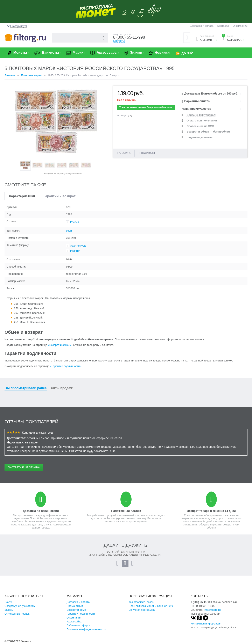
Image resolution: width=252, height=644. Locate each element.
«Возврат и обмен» (60, 345)
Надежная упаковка (199, 137)
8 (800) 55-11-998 (129, 37)
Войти (8, 602)
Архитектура (78, 246)
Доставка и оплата (202, 26)
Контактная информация (206, 624)
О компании (240, 26)
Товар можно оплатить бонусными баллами (145, 107)
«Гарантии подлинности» (66, 366)
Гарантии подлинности (81, 614)
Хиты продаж (62, 388)
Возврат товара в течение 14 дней (211, 511)
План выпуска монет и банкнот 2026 (151, 606)
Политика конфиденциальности (86, 629)
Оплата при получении (202, 121)
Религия (75, 251)
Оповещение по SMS (200, 126)
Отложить (125, 153)
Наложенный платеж (126, 511)
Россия (75, 222)
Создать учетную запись (20, 606)
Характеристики (22, 196)
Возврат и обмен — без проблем (208, 132)
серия (70, 231)
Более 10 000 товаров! (201, 115)
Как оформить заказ (141, 602)
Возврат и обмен (77, 610)
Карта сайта (74, 621)
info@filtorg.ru (212, 610)
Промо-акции (75, 606)
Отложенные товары (17, 614)
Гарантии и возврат (59, 196)
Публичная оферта (78, 625)
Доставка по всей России (41, 511)
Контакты (223, 26)
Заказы (9, 610)
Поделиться (147, 153)
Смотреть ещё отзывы (24, 467)
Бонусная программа (142, 610)
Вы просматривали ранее (26, 388)
